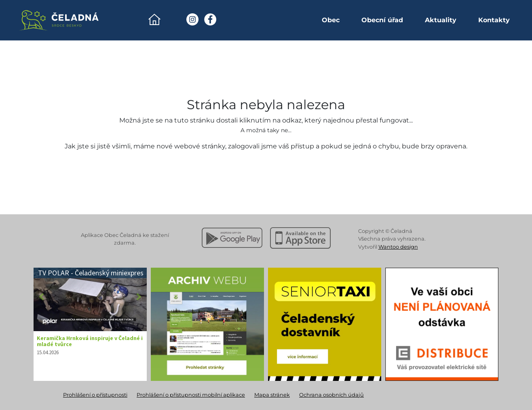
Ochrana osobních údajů (331, 395)
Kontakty (494, 20)
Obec (331, 20)
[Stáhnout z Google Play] (232, 238)
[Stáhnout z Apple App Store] (300, 238)
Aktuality (441, 20)
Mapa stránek (272, 395)
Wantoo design (398, 247)
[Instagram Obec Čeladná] (192, 19)
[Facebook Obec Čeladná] (210, 19)
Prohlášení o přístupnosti (95, 395)
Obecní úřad (382, 20)
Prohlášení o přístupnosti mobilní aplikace (191, 395)
